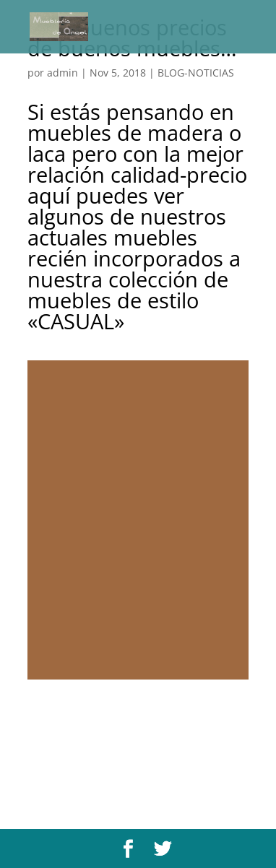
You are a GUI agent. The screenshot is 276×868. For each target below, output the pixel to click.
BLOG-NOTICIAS (196, 73)
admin (62, 73)
